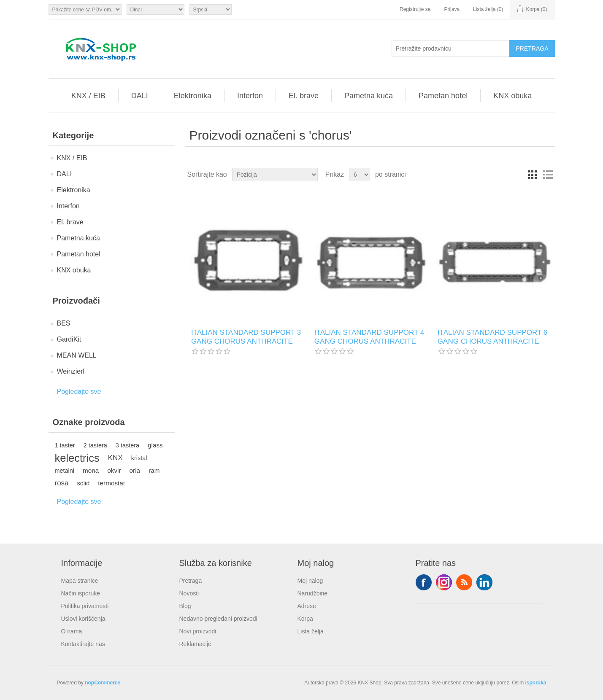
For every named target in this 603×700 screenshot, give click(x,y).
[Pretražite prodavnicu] (451, 48)
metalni (65, 471)
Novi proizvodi (198, 631)
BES (64, 323)
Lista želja (311, 631)
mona (91, 470)
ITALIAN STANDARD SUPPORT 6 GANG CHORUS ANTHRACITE (492, 337)
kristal (139, 458)
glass (155, 445)
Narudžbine (313, 593)
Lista (548, 175)
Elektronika (193, 96)
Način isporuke (81, 593)
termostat (111, 483)
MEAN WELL (77, 355)
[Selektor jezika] (211, 9)
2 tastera (95, 445)
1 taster (65, 445)
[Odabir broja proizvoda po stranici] (360, 175)
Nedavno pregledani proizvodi (218, 619)
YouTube (484, 582)
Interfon (250, 96)
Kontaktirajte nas (83, 644)
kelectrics (77, 458)
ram (154, 470)
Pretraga (191, 581)
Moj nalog (310, 581)
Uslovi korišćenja (83, 619)
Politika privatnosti (85, 606)
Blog (185, 606)
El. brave (304, 96)
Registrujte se (415, 9)
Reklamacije (195, 644)
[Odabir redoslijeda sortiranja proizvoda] (275, 175)
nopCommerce (103, 683)
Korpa (305, 619)
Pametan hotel (443, 96)
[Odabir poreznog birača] (85, 9)
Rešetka (533, 175)
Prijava (452, 9)
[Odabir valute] (155, 9)
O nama (72, 631)
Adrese (307, 606)
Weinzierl (71, 371)
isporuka (535, 683)
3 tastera (127, 445)
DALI (140, 96)
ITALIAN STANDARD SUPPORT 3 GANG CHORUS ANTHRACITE (246, 337)
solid (84, 483)
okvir (114, 470)
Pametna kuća (369, 96)
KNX (115, 458)
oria (135, 470)
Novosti (189, 593)
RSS (464, 582)
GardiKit (69, 339)
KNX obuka (512, 96)
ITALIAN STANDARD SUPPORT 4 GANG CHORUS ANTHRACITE (369, 337)
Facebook (424, 582)
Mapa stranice (80, 581)
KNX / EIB (88, 96)
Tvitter (444, 582)
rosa (62, 483)
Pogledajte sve (79, 392)
